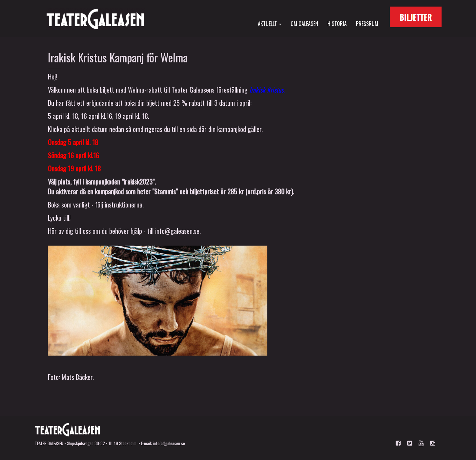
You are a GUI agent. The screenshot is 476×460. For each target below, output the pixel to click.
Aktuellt (270, 23)
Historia (337, 23)
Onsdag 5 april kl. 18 (73, 142)
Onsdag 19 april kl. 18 (74, 168)
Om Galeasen (304, 23)
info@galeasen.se (177, 231)
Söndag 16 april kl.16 (73, 155)
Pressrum (367, 23)
